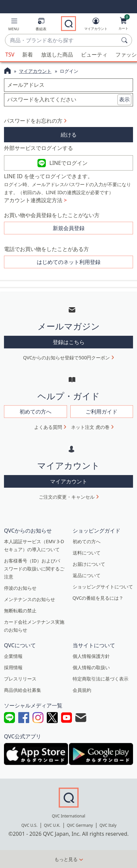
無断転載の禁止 (20, 611)
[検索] (125, 40)
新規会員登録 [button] (69, 228)
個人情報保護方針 (91, 656)
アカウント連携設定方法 (35, 200)
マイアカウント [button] (69, 481)
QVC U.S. (29, 825)
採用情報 (13, 667)
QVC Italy (108, 825)
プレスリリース (20, 679)
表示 (124, 99)
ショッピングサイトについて (103, 587)
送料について (87, 553)
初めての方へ (87, 541)
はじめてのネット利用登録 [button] (69, 262)
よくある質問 (48, 427)
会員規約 (82, 690)
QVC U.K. (52, 825)
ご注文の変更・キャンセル (67, 497)
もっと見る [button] (66, 859)
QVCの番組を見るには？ (98, 598)
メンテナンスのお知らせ (30, 599)
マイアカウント (35, 71)
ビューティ (94, 55)
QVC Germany (80, 825)
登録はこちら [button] (69, 342)
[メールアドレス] (68, 85)
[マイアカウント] (96, 25)
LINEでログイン (68, 163)
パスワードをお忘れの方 (33, 121)
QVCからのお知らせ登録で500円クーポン (67, 358)
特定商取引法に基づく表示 (101, 679)
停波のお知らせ (20, 588)
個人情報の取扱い (91, 667)
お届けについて (89, 564)
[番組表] (41, 25)
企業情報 (13, 656)
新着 (28, 55)
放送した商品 (57, 55)
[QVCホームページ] (7, 71)
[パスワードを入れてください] (68, 100)
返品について (87, 575)
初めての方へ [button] (35, 412)
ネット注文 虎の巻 (90, 427)
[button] (14, 25)
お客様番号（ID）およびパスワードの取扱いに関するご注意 (34, 569)
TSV (10, 55)
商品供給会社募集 (23, 690)
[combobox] (62, 41)
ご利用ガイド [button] (102, 412)
